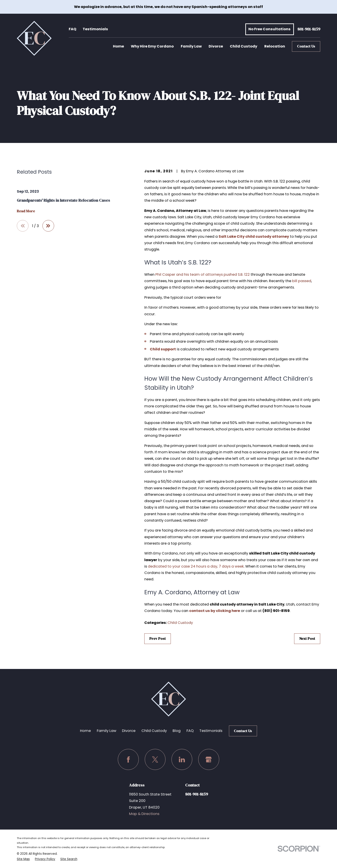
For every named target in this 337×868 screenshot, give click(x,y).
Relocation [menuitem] (275, 46)
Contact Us (306, 46)
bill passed (302, 281)
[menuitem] (23, 859)
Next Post (307, 638)
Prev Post (158, 638)
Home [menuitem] (118, 46)
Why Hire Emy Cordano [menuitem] (152, 46)
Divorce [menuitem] (216, 46)
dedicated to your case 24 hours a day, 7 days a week (196, 566)
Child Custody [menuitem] (244, 46)
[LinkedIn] (182, 759)
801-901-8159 (309, 29)
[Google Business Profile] (209, 759)
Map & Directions (144, 814)
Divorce (129, 731)
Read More (26, 211)
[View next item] (48, 226)
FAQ (72, 29)
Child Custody (180, 623)
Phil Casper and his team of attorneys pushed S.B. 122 (203, 274)
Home (85, 731)
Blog (177, 731)
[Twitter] (155, 759)
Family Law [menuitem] (191, 46)
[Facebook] (128, 759)
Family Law (107, 731)
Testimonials (95, 29)
